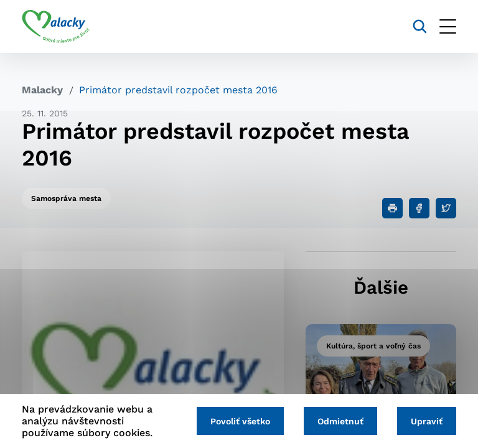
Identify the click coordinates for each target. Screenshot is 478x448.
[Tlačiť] (392, 208)
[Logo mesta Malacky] (56, 27)
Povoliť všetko (240, 421)
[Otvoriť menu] (448, 26)
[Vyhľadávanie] (420, 26)
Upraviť (427, 421)
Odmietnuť (340, 421)
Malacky (42, 90)
